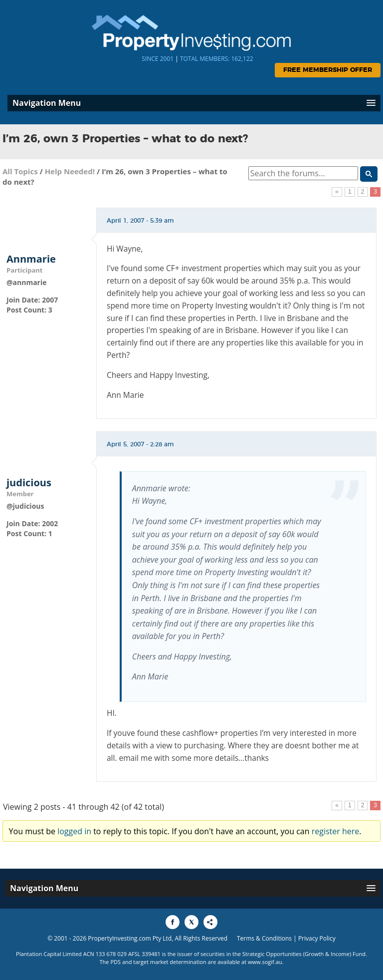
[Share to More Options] (210, 922)
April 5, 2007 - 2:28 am (140, 444)
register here (336, 831)
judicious (29, 483)
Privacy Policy (317, 938)
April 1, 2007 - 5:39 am (140, 221)
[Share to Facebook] (173, 922)
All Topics (20, 171)
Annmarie (31, 259)
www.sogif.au (265, 962)
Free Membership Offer (328, 70)
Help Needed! (70, 171)
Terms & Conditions (264, 938)
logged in (74, 831)
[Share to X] (191, 922)
